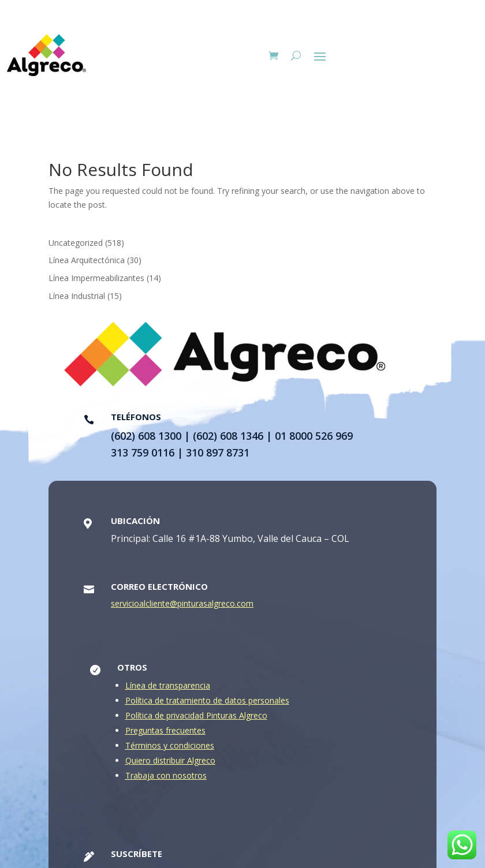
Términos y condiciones (170, 749)
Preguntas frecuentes (165, 734)
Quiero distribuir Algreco (170, 764)
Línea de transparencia (168, 689)
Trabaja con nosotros (166, 779)
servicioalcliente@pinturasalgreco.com (182, 607)
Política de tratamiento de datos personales (207, 704)
